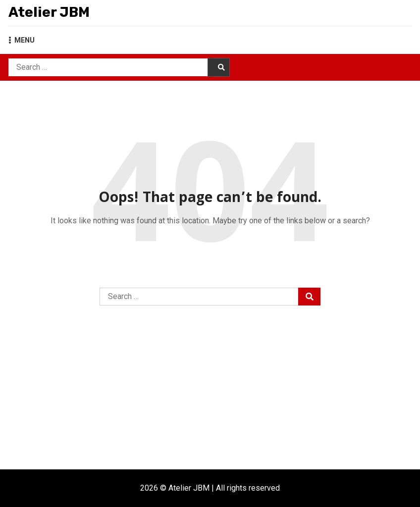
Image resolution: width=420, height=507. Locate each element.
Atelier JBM (49, 12)
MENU (22, 40)
